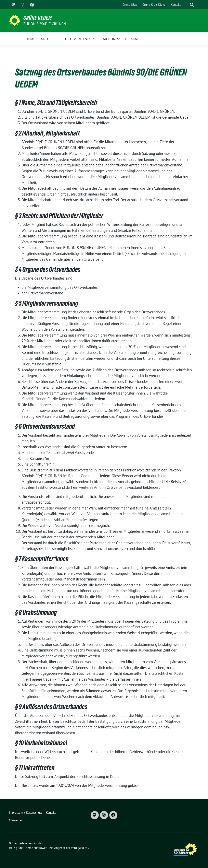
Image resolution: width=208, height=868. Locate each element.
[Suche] (186, 5)
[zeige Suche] (192, 5)
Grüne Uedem (38, 18)
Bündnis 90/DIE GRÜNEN (45, 24)
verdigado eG (80, 848)
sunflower (40, 848)
